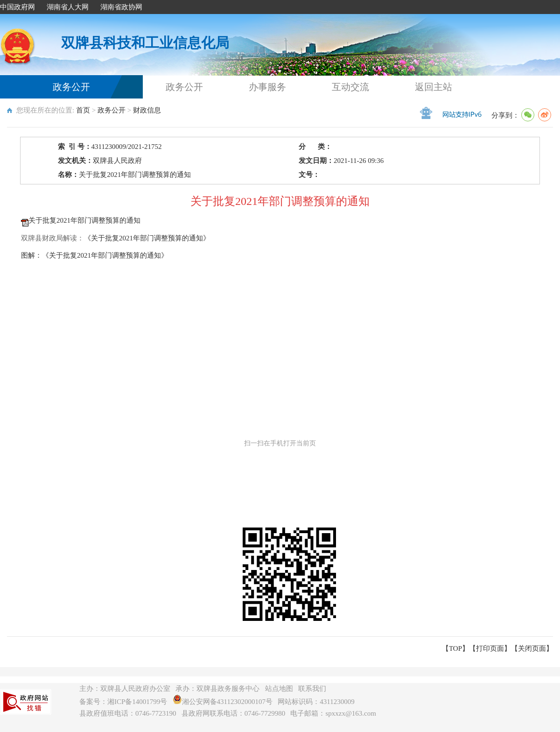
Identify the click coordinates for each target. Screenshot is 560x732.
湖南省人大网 (68, 7)
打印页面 (490, 648)
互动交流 (350, 87)
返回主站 (434, 87)
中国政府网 (17, 7)
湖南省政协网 (121, 7)
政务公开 (71, 87)
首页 (83, 110)
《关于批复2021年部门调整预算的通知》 (147, 238)
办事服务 (267, 87)
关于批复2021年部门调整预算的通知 (84, 220)
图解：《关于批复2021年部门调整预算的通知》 (94, 255)
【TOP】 (455, 648)
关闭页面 (532, 648)
